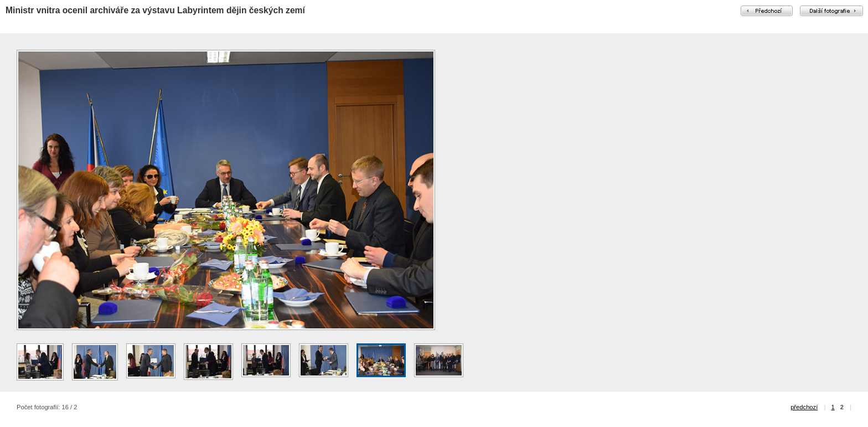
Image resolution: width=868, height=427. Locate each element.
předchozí (804, 407)
